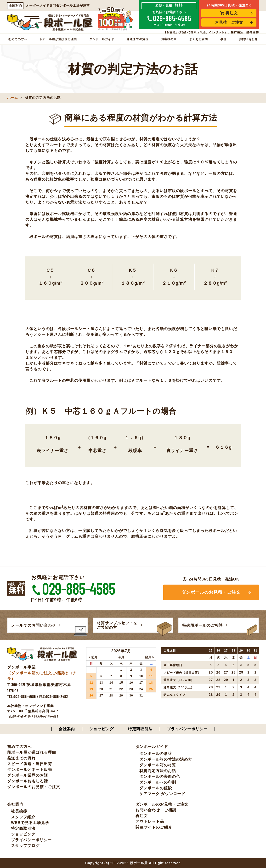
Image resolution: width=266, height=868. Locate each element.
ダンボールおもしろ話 (28, 781)
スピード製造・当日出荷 (30, 764)
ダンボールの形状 (156, 754)
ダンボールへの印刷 (158, 782)
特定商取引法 (140, 729)
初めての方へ (18, 39)
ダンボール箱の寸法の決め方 (166, 759)
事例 (223, 39)
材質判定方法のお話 (158, 771)
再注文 (229, 13)
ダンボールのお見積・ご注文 (211, 592)
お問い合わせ (248, 39)
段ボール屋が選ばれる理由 (58, 39)
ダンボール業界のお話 (28, 775)
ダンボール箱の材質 (158, 765)
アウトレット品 (150, 821)
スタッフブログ (25, 846)
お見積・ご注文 (229, 22)
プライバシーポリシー (187, 729)
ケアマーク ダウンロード (162, 794)
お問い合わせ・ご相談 (156, 810)
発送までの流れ (138, 39)
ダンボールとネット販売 (30, 770)
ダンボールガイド (102, 39)
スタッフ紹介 (23, 817)
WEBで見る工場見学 (30, 823)
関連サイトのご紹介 (154, 827)
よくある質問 (198, 39)
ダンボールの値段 (156, 788)
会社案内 (67, 729)
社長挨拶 (19, 811)
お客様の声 (169, 39)
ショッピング (102, 729)
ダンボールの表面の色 (160, 777)
